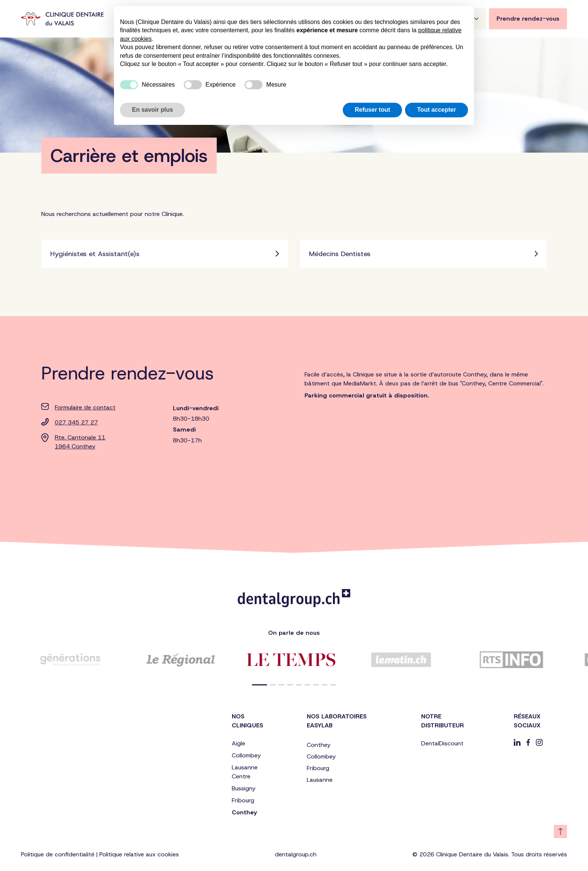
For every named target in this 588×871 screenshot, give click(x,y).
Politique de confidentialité (58, 854)
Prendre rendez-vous (528, 19)
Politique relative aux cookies (139, 854)
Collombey (246, 755)
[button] (259, 685)
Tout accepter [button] (436, 110)
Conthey (244, 812)
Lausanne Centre (245, 772)
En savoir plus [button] (152, 110)
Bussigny (244, 788)
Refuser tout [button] (372, 110)
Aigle (238, 743)
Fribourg (243, 800)
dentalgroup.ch (296, 854)
